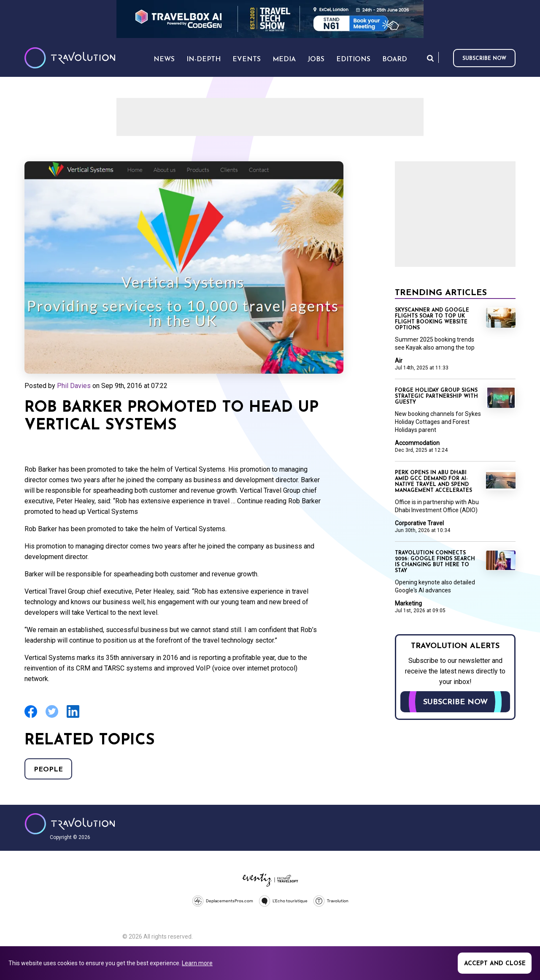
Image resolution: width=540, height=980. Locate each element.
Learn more (197, 963)
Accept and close (495, 964)
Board (395, 60)
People (48, 770)
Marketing (408, 603)
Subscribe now (484, 59)
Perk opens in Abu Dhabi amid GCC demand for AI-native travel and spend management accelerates (433, 482)
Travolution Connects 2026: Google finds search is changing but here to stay (435, 562)
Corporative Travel (419, 523)
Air (399, 361)
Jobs (316, 60)
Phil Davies (74, 386)
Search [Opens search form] (430, 58)
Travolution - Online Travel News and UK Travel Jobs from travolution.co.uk (70, 824)
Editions (353, 60)
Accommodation (417, 443)
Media (284, 60)
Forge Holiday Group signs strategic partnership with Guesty (436, 396)
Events (247, 60)
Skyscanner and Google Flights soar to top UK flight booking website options (432, 319)
